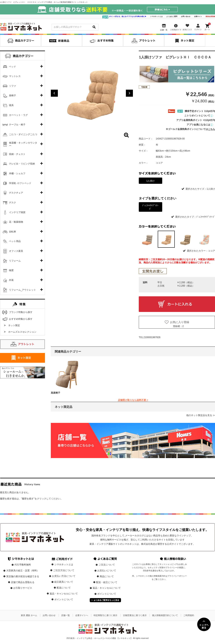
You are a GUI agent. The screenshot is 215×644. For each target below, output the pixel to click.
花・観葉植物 (16, 222)
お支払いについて (107, 571)
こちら (211, 129)
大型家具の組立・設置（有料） (23, 571)
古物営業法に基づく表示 (135, 615)
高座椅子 (56, 393)
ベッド (13, 67)
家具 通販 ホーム (29, 615)
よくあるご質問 (172, 17)
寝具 (11, 105)
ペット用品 (15, 241)
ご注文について (107, 565)
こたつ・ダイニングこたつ (23, 134)
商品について (107, 576)
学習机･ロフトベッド (20, 183)
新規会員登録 (210, 17)
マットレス (15, 76)
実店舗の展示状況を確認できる (23, 576)
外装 (11, 280)
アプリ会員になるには (200, 125)
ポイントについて (64, 599)
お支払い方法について (64, 576)
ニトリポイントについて (199, 116)
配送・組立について (107, 582)
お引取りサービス (23, 588)
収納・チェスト (17, 154)
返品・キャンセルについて (64, 594)
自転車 (13, 232)
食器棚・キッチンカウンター (23, 144)
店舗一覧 (65, 615)
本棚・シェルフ (17, 173)
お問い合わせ (186, 17)
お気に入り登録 (180, 322)
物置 (11, 270)
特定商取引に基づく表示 (105, 615)
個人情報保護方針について (165, 615)
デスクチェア (16, 193)
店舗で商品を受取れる (23, 582)
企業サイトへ (82, 615)
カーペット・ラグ (18, 115)
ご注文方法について (64, 570)
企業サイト (198, 17)
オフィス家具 (16, 251)
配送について (64, 588)
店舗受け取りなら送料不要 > (133, 400)
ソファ (13, 86)
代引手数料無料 (23, 565)
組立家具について (64, 582)
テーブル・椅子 (17, 125)
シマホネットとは (156, 17)
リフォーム (15, 261)
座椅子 (13, 96)
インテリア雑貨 (17, 212)
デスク (13, 203)
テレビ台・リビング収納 (22, 164)
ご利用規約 (189, 615)
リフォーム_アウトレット (23, 290)
